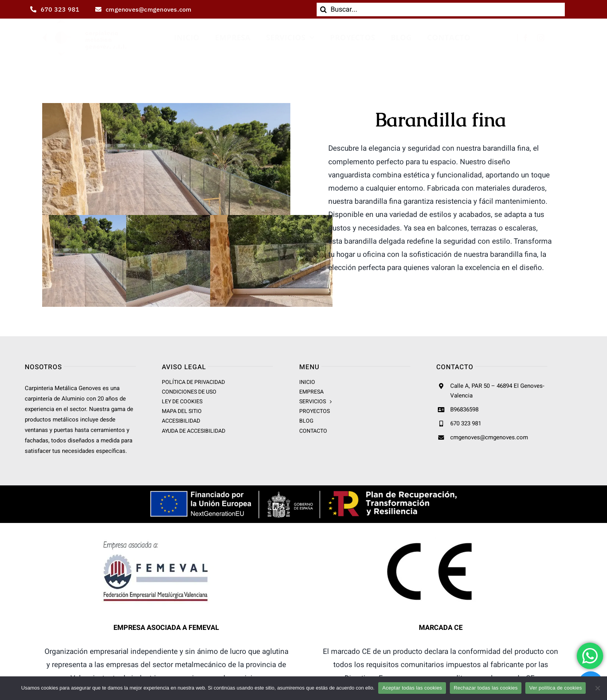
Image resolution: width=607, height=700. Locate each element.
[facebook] (526, 38)
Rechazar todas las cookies (486, 688)
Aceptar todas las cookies (412, 688)
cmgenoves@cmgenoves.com (489, 437)
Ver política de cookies (556, 688)
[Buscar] (323, 9)
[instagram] (541, 38)
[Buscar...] (441, 9)
